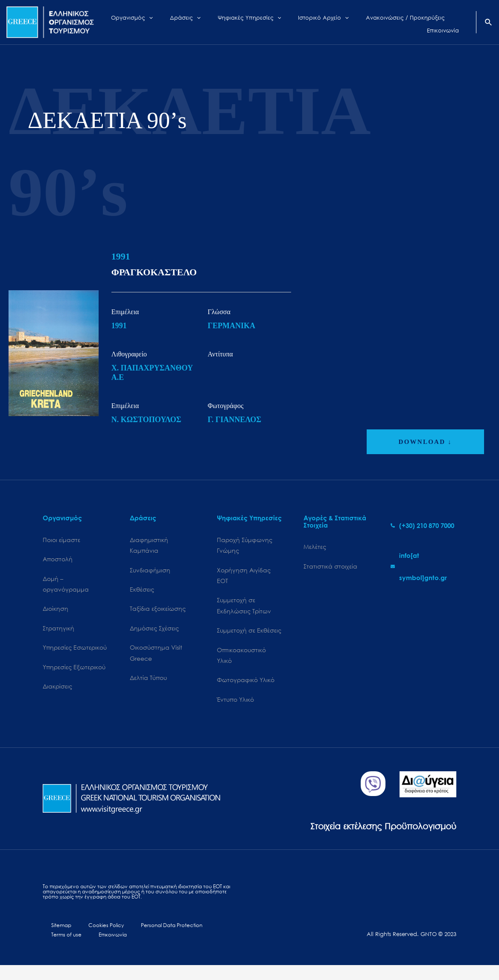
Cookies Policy (90, 938)
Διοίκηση (55, 613)
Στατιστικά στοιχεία (330, 567)
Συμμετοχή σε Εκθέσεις (249, 637)
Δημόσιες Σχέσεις (154, 634)
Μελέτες (315, 547)
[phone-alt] (422, 525)
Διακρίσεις (57, 695)
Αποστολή (58, 561)
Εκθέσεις (142, 593)
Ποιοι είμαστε (61, 540)
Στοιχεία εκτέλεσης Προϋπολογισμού (365, 836)
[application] (163, 22)
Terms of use (206, 938)
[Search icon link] (489, 23)
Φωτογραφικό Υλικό (246, 690)
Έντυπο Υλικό (235, 710)
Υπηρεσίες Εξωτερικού (74, 675)
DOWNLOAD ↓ (425, 442)
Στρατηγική (58, 634)
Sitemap (54, 938)
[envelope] (423, 566)
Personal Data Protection (150, 938)
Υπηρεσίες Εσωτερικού (75, 654)
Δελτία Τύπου (148, 687)
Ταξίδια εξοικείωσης (158, 613)
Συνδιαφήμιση (150, 572)
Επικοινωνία (62, 949)
